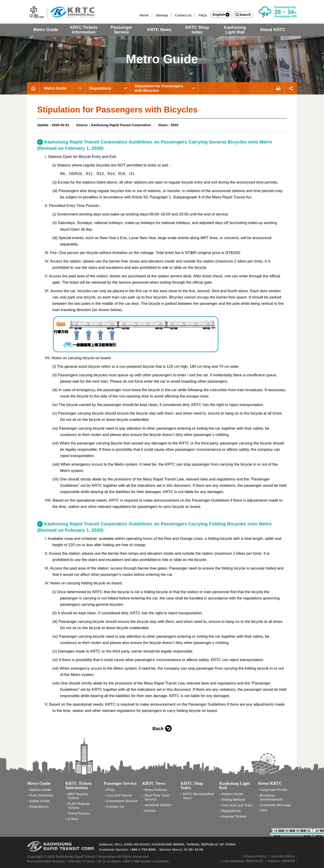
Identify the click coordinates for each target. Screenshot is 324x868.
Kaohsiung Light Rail (235, 30)
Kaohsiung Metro (61, 12)
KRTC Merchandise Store (198, 796)
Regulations (100, 88)
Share (291, 88)
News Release (156, 790)
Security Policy (283, 856)
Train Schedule (41, 795)
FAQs (203, 15)
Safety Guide (40, 801)
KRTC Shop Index (197, 30)
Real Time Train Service (157, 797)
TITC (264, 811)
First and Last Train (237, 805)
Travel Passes (79, 813)
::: (138, 15)
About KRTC (273, 30)
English (221, 15)
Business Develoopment (271, 797)
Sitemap (162, 15)
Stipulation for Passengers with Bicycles (159, 88)
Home (144, 15)
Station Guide (40, 790)
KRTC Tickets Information (84, 30)
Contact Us (183, 15)
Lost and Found (119, 795)
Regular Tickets (234, 816)
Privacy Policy (255, 856)
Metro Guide (46, 30)
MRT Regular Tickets (78, 796)
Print (278, 88)
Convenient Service (122, 801)
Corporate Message (276, 805)
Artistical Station (158, 805)
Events (150, 811)
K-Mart (73, 819)
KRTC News (159, 30)
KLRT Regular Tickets (79, 806)
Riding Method (233, 800)
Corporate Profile (274, 790)
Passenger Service (121, 30)
